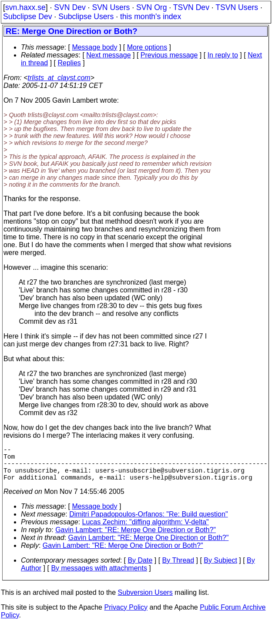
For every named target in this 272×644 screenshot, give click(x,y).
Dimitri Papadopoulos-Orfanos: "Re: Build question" (148, 523)
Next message (108, 55)
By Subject (220, 569)
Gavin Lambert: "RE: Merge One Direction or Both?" (136, 538)
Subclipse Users (86, 17)
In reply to (223, 55)
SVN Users (111, 7)
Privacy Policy (126, 616)
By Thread (178, 569)
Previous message (169, 55)
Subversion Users (145, 601)
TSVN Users (237, 7)
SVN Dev (70, 7)
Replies (69, 63)
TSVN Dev (191, 7)
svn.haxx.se (25, 7)
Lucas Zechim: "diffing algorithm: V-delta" (146, 531)
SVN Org (151, 7)
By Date (140, 569)
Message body (94, 47)
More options (147, 47)
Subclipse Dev (27, 17)
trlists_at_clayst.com (59, 78)
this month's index (151, 17)
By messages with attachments (99, 577)
